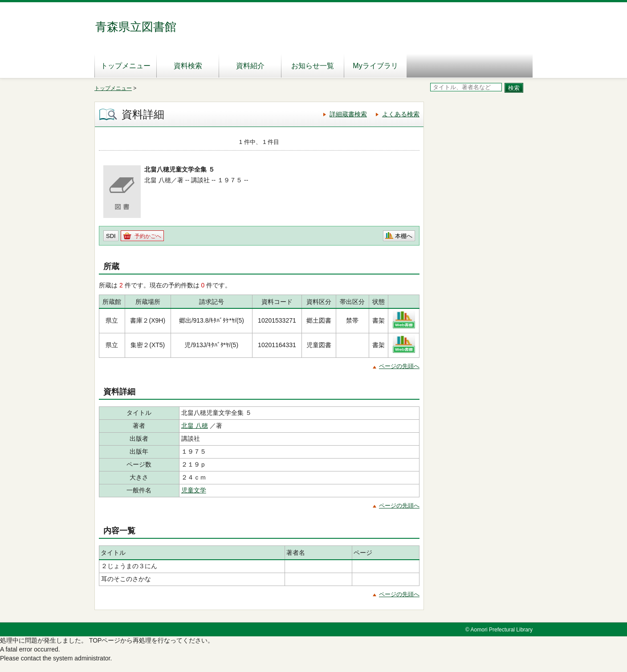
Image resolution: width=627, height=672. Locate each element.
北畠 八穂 (195, 426)
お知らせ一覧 (313, 66)
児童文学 (194, 490)
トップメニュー (126, 66)
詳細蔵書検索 (348, 114)
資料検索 (188, 66)
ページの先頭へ (399, 366)
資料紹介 (250, 66)
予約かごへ (148, 236)
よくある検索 (401, 114)
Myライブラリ (375, 66)
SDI (111, 236)
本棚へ (404, 236)
